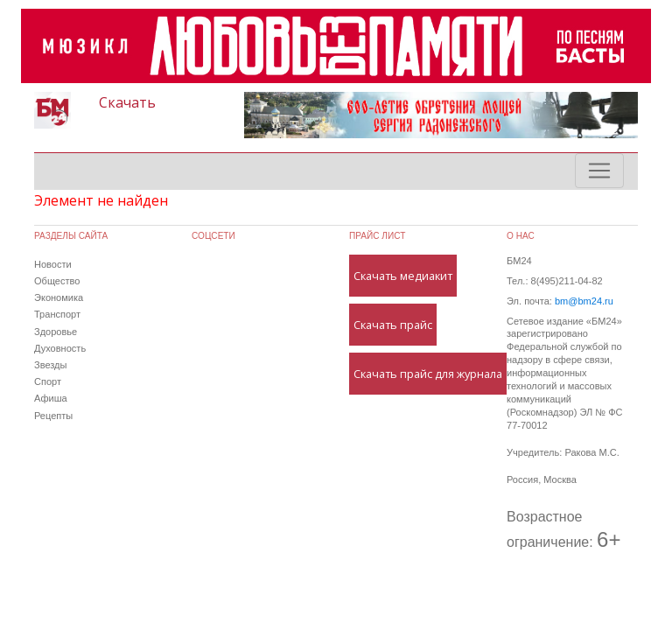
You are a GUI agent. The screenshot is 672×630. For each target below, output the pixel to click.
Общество (57, 281)
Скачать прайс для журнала (428, 374)
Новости (53, 264)
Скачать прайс (393, 325)
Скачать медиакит (403, 276)
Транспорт (57, 314)
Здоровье (56, 332)
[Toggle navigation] (599, 171)
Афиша (51, 398)
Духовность (60, 348)
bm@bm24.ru (584, 301)
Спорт (48, 381)
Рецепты (53, 416)
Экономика (59, 297)
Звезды (50, 365)
